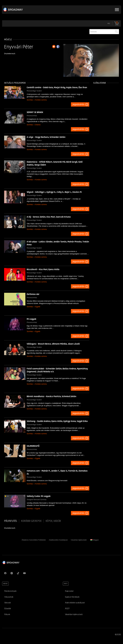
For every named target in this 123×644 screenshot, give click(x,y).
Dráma (38, 125)
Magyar (95, 540)
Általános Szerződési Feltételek (34, 540)
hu (109, 23)
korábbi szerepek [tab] (31, 521)
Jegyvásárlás (79, 104)
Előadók (8, 609)
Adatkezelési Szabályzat (58, 540)
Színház (30, 100)
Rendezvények (10, 591)
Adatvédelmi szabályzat (75, 603)
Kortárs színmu (41, 100)
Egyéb (38, 307)
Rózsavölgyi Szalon (34, 91)
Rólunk (7, 614)
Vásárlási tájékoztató (79, 540)
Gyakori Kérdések (72, 597)
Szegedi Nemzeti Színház (37, 499)
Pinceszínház (32, 116)
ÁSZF (67, 609)
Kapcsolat (69, 591)
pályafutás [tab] (11, 521)
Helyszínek (9, 597)
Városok (8, 603)
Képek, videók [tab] (53, 521)
